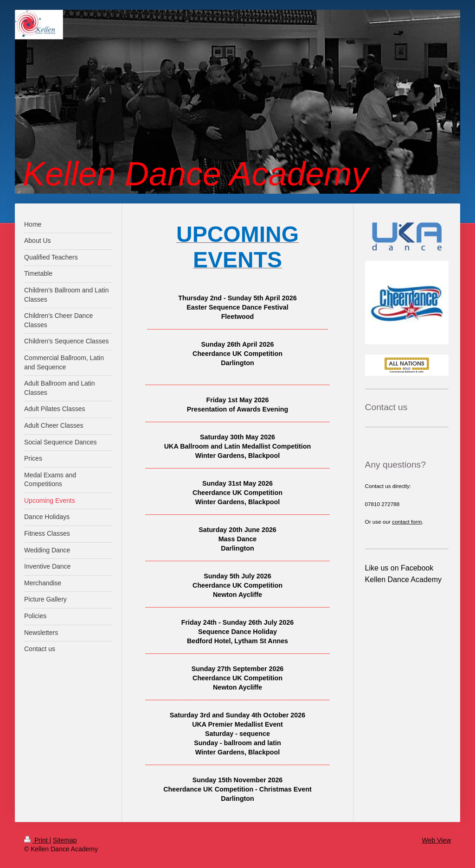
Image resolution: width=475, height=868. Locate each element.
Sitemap (65, 840)
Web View (436, 840)
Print (37, 840)
